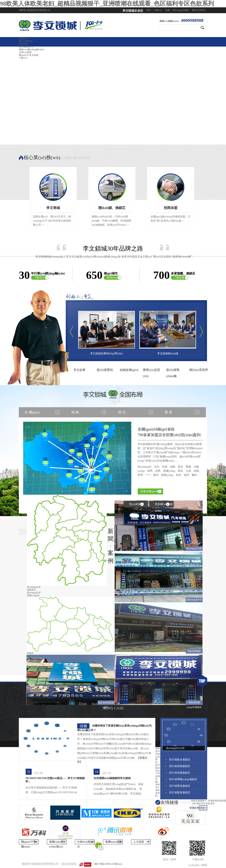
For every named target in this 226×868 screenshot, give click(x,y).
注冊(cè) (158, 10)
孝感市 (30, 653)
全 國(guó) (32, 412)
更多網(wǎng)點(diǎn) (164, 505)
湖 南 (75, 412)
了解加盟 (179, 278)
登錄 (148, 10)
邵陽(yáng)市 (33, 595)
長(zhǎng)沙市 (34, 587)
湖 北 (122, 412)
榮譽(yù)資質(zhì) (152, 371)
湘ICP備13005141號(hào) (108, 864)
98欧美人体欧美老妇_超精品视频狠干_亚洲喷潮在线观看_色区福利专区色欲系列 (107, 4)
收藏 (167, 10)
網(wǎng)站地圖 (181, 10)
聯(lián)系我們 (199, 370)
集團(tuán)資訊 (114, 842)
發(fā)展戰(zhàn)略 (173, 371)
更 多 (168, 412)
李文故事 (79, 370)
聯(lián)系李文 (199, 10)
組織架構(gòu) (129, 370)
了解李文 (39, 278)
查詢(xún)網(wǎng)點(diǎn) (113, 278)
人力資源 (139, 842)
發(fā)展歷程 (105, 370)
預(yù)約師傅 (136, 504)
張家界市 (31, 590)
